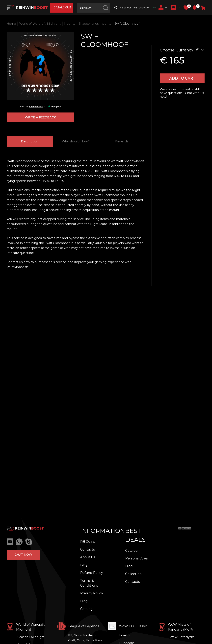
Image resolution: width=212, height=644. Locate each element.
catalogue (62, 8)
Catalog (86, 609)
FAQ (84, 565)
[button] (195, 8)
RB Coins (88, 542)
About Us (88, 557)
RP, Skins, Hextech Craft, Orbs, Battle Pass (85, 638)
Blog (84, 601)
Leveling (125, 635)
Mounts (70, 24)
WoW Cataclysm (182, 637)
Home (11, 24)
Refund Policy (92, 573)
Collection (133, 574)
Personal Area (136, 558)
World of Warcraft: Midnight (40, 24)
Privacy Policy (92, 593)
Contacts (88, 549)
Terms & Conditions (89, 583)
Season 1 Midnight (31, 637)
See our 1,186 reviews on (139, 8)
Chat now (23, 555)
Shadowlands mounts (95, 24)
